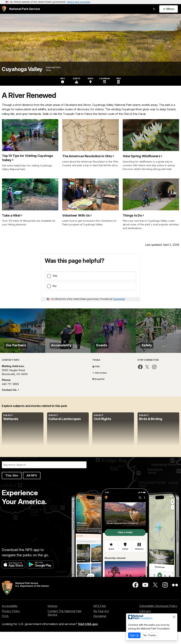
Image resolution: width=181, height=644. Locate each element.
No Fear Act (101, 623)
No (55, 286)
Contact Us (10, 402)
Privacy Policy (11, 623)
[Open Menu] (169, 9)
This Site (12, 488)
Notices (52, 618)
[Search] (44, 477)
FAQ (96, 379)
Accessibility (10, 618)
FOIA (5, 628)
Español (98, 391)
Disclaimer (100, 628)
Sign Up (134, 635)
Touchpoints (119, 299)
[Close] (174, 617)
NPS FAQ (100, 618)
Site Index (100, 385)
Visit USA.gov (88, 636)
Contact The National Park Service (65, 625)
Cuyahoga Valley (22, 69)
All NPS (32, 488)
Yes (55, 276)
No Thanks (150, 635)
